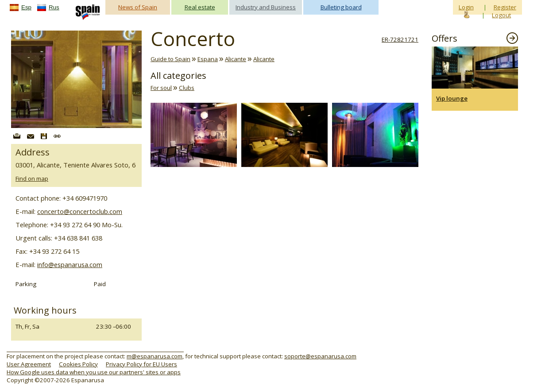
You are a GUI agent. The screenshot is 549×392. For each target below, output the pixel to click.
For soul (161, 88)
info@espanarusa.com (70, 264)
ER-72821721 (400, 39)
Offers (445, 38)
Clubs (187, 88)
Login (466, 7)
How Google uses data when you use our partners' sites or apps (94, 372)
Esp (26, 7)
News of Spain (138, 7)
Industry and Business (266, 7)
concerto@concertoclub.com (80, 211)
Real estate (200, 7)
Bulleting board (341, 7)
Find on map (32, 179)
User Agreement (29, 364)
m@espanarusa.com (155, 356)
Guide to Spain (170, 59)
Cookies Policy (78, 364)
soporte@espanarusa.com (320, 356)
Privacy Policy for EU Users (141, 364)
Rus (54, 7)
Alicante (236, 59)
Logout (501, 15)
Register (505, 7)
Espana (208, 59)
